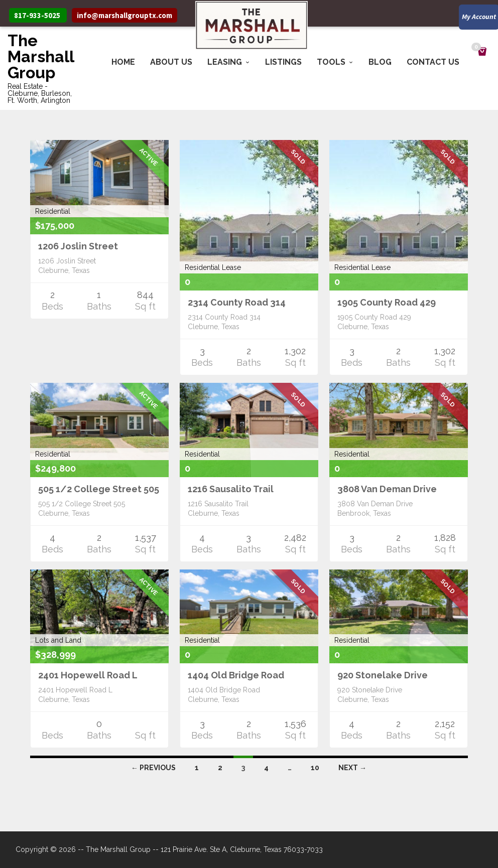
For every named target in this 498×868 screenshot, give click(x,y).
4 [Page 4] (266, 768)
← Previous (153, 768)
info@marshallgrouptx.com (125, 15)
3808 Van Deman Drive (387, 489)
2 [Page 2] (220, 768)
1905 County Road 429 (387, 302)
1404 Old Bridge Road (236, 675)
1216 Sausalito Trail (231, 489)
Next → (352, 768)
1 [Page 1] (197, 768)
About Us (171, 62)
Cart (478, 48)
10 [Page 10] (315, 768)
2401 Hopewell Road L (88, 675)
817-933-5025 (37, 15)
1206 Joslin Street (78, 246)
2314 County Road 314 (237, 302)
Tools (331, 62)
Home (123, 62)
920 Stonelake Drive (383, 675)
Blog (380, 62)
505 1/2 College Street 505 (99, 489)
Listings (283, 62)
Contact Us (433, 62)
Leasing (225, 62)
